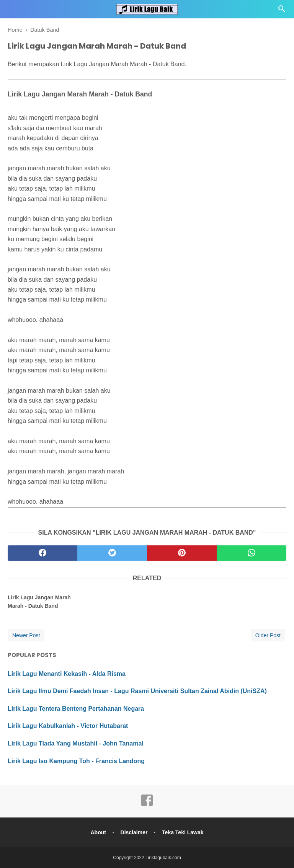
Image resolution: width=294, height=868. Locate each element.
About (98, 832)
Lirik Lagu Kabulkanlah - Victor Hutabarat (68, 726)
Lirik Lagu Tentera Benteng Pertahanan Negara (76, 709)
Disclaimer (134, 832)
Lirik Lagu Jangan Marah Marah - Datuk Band (39, 602)
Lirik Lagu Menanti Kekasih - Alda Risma (67, 674)
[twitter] (112, 553)
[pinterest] (182, 553)
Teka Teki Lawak (183, 832)
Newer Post (26, 635)
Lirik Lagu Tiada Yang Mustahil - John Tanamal (76, 743)
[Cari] (282, 11)
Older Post (268, 635)
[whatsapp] (252, 553)
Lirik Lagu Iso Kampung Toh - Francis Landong (76, 761)
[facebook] (42, 553)
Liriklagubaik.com (163, 858)
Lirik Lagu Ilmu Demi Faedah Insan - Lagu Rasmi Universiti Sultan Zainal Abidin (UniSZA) (137, 691)
